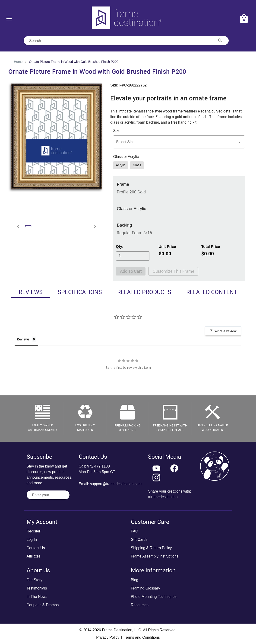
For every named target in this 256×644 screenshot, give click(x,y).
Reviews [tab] (31, 292)
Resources (140, 605)
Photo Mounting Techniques (154, 597)
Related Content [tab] (212, 292)
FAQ (135, 531)
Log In (32, 540)
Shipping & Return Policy (151, 548)
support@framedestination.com (116, 484)
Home (18, 62)
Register (34, 531)
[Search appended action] (220, 41)
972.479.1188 (98, 466)
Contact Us (36, 548)
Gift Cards (139, 540)
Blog (135, 580)
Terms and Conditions (142, 637)
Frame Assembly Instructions (155, 556)
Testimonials (37, 588)
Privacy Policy (108, 637)
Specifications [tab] (80, 292)
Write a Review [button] (226, 331)
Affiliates (34, 556)
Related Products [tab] (144, 292)
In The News (37, 597)
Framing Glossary (145, 588)
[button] (179, 142)
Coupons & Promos (43, 605)
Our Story (35, 580)
